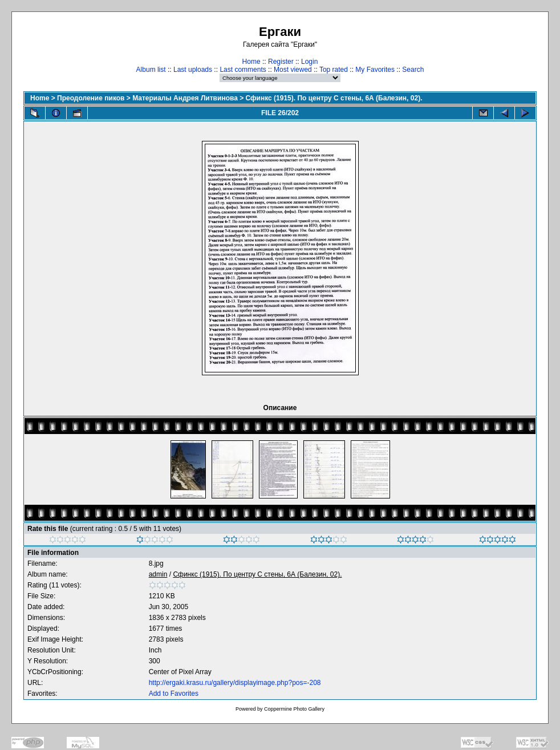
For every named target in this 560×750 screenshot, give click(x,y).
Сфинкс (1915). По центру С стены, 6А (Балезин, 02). (334, 98)
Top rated (334, 70)
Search (413, 70)
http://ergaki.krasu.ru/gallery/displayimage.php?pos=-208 (235, 683)
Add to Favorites (174, 694)
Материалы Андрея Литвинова (185, 98)
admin (158, 574)
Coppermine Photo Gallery (294, 709)
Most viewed (293, 70)
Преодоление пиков (91, 98)
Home (251, 62)
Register (281, 62)
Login (309, 62)
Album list (151, 70)
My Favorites (375, 70)
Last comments (243, 70)
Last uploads (193, 70)
